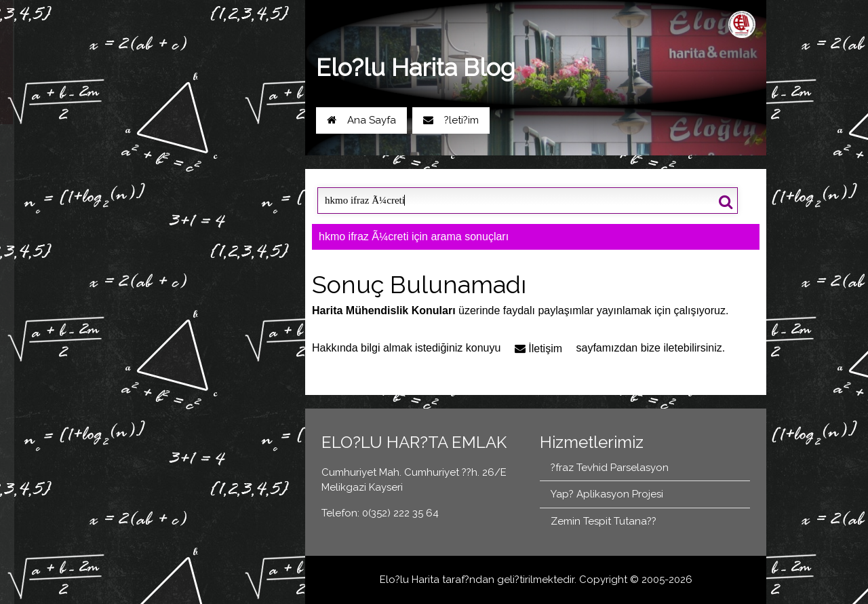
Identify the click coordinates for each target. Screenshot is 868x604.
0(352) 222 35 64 (247, 153)
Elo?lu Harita (410, 580)
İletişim (538, 348)
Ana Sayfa (361, 120)
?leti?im (451, 120)
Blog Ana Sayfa (163, 195)
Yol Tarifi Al (160, 153)
